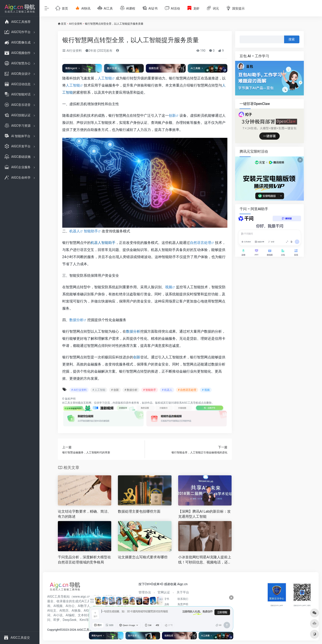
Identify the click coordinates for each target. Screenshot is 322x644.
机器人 (75, 231)
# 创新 (115, 390)
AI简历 (64, 610)
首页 (64, 24)
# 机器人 (167, 390)
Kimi (83, 620)
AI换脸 (76, 610)
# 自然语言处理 (187, 390)
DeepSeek (70, 620)
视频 (169, 287)
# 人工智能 (99, 390)
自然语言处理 (201, 243)
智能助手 (91, 231)
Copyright (54, 630)
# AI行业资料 (79, 390)
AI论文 (52, 610)
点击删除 (206, 403)
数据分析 (76, 320)
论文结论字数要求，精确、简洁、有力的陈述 (84, 514)
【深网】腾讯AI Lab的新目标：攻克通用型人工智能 (204, 514)
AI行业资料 (76, 24)
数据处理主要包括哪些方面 (139, 511)
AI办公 (70, 606)
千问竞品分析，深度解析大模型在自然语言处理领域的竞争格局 (84, 560)
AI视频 (58, 606)
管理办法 (145, 592)
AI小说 (58, 615)
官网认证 (164, 592)
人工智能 (105, 78)
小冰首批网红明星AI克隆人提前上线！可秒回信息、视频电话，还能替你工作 (205, 560)
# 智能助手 (150, 390)
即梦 (57, 620)
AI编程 (70, 615)
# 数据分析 (131, 390)
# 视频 (206, 390)
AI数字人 (84, 606)
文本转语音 (86, 615)
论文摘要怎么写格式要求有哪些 (143, 557)
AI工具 (66, 403)
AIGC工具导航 (190, 403)
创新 (172, 116)
